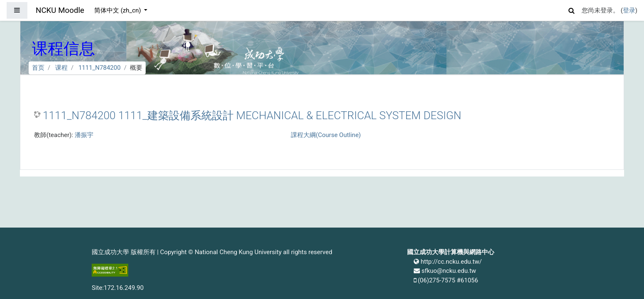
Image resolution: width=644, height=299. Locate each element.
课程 (61, 68)
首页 (38, 68)
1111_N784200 (100, 68)
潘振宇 (84, 135)
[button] (572, 9)
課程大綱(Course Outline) (326, 135)
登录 (629, 10)
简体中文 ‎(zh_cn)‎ (118, 10)
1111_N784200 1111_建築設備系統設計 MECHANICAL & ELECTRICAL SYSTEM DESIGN (252, 115)
